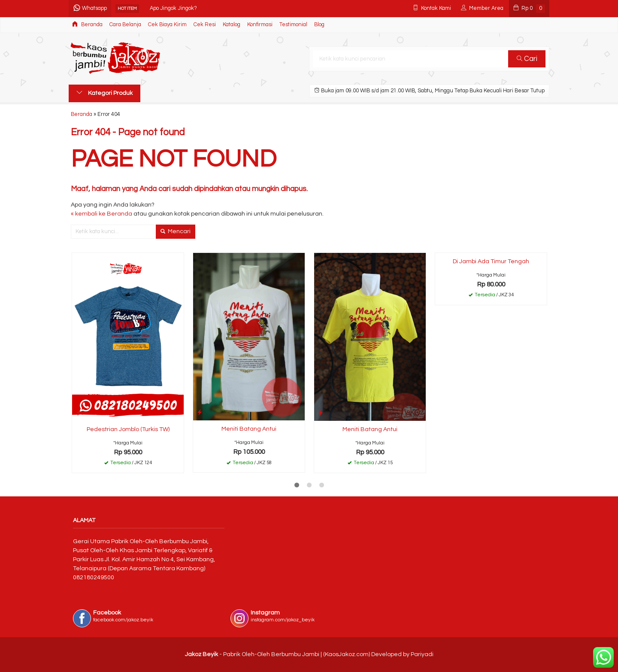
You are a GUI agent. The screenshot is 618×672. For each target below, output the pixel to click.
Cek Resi (205, 25)
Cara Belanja (125, 25)
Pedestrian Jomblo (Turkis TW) (128, 429)
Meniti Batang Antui (249, 429)
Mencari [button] (176, 231)
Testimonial (293, 25)
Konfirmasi (260, 25)
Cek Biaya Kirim (167, 25)
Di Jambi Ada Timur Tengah (491, 262)
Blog (319, 25)
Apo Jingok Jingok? (173, 8)
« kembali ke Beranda (101, 214)
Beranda (87, 24)
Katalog (232, 25)
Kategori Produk (105, 93)
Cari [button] (527, 59)
